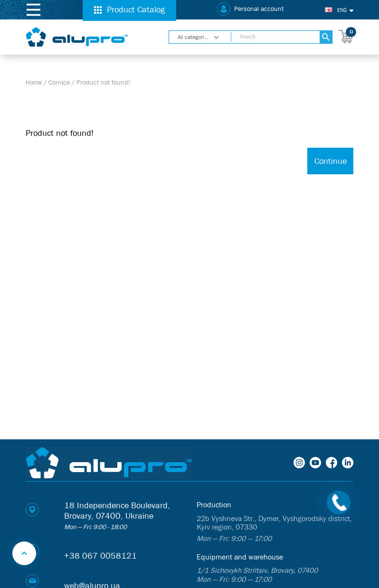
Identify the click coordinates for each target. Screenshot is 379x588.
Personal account (259, 9)
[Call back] (339, 503)
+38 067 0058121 (100, 556)
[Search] (326, 37)
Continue (331, 161)
